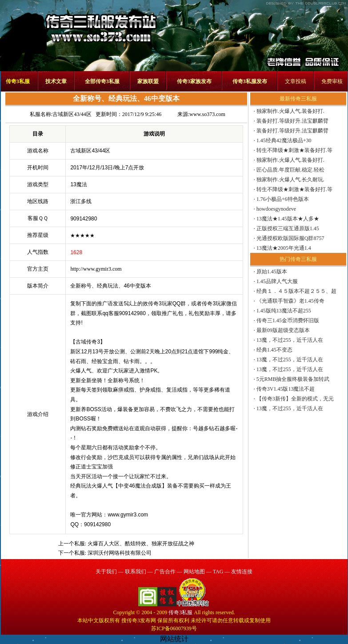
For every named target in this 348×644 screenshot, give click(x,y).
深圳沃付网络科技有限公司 (120, 553)
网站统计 (174, 639)
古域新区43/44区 (72, 114)
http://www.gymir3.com (96, 269)
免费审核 (332, 81)
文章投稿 (296, 81)
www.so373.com (207, 114)
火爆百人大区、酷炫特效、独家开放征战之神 (141, 544)
